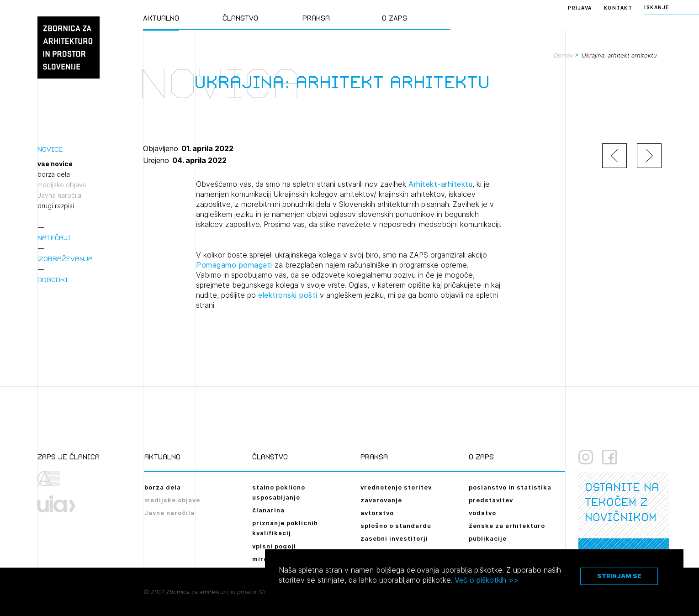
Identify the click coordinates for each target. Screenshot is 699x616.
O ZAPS (395, 18)
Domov (564, 55)
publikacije (488, 538)
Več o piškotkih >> (487, 580)
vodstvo (482, 513)
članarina (268, 510)
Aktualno (161, 18)
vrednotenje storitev (396, 487)
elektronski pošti (288, 295)
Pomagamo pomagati (235, 265)
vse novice (55, 164)
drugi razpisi (56, 206)
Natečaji (54, 238)
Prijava (580, 8)
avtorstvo (377, 513)
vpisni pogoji (274, 546)
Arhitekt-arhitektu (440, 184)
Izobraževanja (65, 259)
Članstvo (240, 18)
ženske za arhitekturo (507, 526)
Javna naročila (59, 195)
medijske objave (62, 185)
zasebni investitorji (394, 538)
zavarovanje (381, 500)
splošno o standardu (396, 526)
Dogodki (53, 280)
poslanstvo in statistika (510, 487)
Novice (50, 149)
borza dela (54, 174)
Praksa (316, 18)
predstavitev (491, 500)
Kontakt (618, 8)
